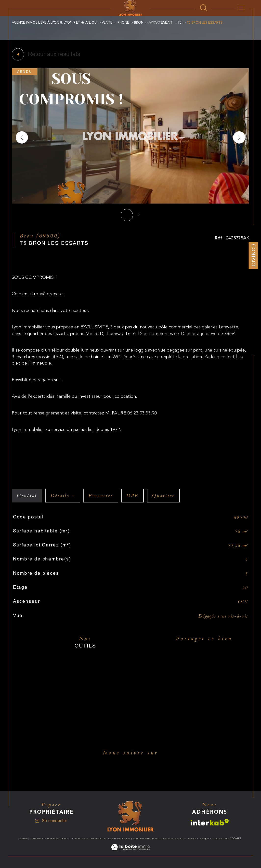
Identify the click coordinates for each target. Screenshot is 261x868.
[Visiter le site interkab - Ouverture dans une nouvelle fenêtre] (210, 822)
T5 (180, 23)
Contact (253, 256)
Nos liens (198, 839)
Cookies (236, 839)
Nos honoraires (119, 839)
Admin (185, 839)
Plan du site (141, 839)
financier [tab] (101, 496)
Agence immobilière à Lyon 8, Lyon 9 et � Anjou (54, 23)
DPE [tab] (132, 496)
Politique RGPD (217, 839)
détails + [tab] (63, 496)
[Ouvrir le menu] (242, 8)
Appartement (161, 23)
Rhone (123, 23)
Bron (139, 23)
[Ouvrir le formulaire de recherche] (204, 8)
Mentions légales (165, 839)
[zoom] (130, 202)
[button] (239, 137)
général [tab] (27, 496)
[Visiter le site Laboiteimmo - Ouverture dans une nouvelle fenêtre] (130, 853)
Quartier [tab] (163, 496)
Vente (107, 23)
